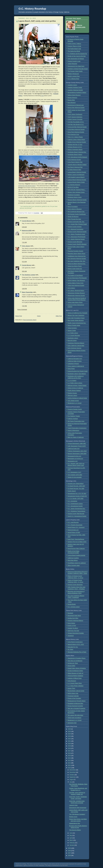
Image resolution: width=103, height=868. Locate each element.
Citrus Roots (71, 369)
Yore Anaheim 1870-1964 (75, 475)
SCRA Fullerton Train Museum (76, 281)
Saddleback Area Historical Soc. (77, 256)
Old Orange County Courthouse (77, 214)
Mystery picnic (73, 817)
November (73, 772)
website (31, 80)
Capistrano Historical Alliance (76, 343)
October (72, 775)
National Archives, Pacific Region (77, 386)
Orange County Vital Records (76, 514)
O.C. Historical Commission (75, 229)
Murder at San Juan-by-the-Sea (77, 56)
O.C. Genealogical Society (75, 506)
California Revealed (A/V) (75, 359)
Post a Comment (22, 310)
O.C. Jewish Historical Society (76, 239)
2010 (70, 768)
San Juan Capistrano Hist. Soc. (77, 261)
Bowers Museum (72, 98)
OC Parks (70, 649)
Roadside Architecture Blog (75, 703)
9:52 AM (24, 271)
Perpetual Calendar (73, 696)
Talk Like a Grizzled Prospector (77, 708)
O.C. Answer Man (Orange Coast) (77, 224)
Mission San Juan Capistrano (76, 315)
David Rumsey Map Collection (76, 549)
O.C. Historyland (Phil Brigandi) (77, 237)
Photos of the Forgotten (74, 698)
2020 (70, 744)
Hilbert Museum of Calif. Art (75, 673)
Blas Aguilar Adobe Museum (76, 320)
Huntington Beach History (75, 155)
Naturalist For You (73, 647)
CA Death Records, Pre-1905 (76, 489)
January (72, 845)
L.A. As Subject (72, 381)
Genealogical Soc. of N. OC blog (77, 494)
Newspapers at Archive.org (75, 459)
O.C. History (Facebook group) (76, 234)
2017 (70, 751)
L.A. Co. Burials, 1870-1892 (76, 499)
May (71, 835)
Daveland (70, 613)
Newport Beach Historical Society (77, 200)
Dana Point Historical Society (76, 132)
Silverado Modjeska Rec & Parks (77, 652)
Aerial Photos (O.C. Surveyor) (76, 527)
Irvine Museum (72, 681)
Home (39, 316)
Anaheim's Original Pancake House (78, 69)
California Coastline (73, 558)
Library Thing (71, 688)
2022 (70, 739)
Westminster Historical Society (76, 296)
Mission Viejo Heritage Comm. (76, 192)
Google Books (72, 604)
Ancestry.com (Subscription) (76, 484)
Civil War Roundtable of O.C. (76, 122)
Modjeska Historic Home (75, 197)
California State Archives (75, 361)
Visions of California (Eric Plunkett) (78, 313)
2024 (70, 734)
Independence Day (75, 823)
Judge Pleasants (72, 64)
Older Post (59, 316)
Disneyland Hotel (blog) (74, 616)
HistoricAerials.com (73, 530)
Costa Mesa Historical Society (76, 130)
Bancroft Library (72, 341)
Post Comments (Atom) (30, 320)
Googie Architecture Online (75, 671)
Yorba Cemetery (72, 328)
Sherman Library (72, 396)
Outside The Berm (73, 628)
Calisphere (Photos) (73, 364)
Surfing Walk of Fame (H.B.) (76, 283)
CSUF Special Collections (75, 117)
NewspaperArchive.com (74, 456)
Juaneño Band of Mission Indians (77, 165)
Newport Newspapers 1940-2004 (77, 454)
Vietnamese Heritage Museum (76, 293)
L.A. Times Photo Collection (76, 686)
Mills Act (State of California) (76, 437)
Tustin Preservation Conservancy (77, 428)
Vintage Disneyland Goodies (76, 633)
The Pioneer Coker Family (75, 71)
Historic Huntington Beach (75, 150)
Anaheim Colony (72, 85)
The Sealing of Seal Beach (75, 276)
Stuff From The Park (73, 631)
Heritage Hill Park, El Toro (75, 145)
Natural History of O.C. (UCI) (76, 644)
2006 (70, 855)
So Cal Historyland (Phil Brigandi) (77, 278)
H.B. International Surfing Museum (77, 157)
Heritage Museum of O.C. (75, 147)
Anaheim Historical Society (75, 90)
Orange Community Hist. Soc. (76, 222)
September (73, 777)
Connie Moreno (27, 221)
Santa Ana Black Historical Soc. (77, 264)
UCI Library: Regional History (76, 291)
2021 (70, 741)
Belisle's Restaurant (73, 74)
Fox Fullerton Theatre (74, 416)
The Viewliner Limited (29, 275)
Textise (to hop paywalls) (75, 477)
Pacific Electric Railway (74, 391)
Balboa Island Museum (74, 95)
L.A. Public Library (73, 333)
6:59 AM (24, 227)
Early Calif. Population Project (76, 318)
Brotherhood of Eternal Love (76, 105)
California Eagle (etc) (74, 449)
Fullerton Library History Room (76, 140)
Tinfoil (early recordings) (75, 718)
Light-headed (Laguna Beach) (76, 177)
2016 (70, 753)
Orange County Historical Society (77, 232)
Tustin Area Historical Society (76, 285)
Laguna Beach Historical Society (77, 172)
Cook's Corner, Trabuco (74, 44)
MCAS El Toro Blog (73, 187)
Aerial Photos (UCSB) (74, 532)
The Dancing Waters (75, 830)
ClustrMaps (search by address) (77, 563)
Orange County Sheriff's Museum (77, 244)
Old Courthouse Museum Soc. (76, 212)
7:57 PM (24, 306)
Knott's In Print (72, 626)
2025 (70, 731)
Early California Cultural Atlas (76, 346)
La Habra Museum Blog (74, 170)
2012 (70, 763)
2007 (70, 853)
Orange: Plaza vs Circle (74, 46)
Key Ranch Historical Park (75, 167)
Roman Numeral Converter (75, 706)
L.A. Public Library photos (75, 383)
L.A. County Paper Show (75, 683)
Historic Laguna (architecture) (76, 175)
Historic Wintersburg (73, 430)
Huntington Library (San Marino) (77, 374)
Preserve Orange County (75, 409)
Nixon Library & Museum (75, 209)
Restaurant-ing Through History (77, 701)
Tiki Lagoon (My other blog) (75, 715)
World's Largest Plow (74, 76)
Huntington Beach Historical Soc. (77, 152)
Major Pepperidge (27, 292)
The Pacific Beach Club (74, 49)
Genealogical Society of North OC (77, 496)
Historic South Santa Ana (75, 269)
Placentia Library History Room (77, 254)
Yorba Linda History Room (75, 302)
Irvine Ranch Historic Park (75, 162)
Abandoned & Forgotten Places (77, 658)
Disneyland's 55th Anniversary (78, 808)
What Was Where (73, 560)
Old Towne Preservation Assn (76, 421)
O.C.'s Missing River (73, 79)
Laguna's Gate (73, 805)
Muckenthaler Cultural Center (76, 691)
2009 (70, 848)
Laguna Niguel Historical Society (77, 180)
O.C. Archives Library (74, 607)
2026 (70, 729)
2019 (70, 746)
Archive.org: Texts (73, 663)
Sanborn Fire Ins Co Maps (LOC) (77, 542)
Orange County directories (75, 585)
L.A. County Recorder (74, 336)
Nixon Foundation (73, 207)
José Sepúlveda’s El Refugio (76, 59)
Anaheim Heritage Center (75, 88)
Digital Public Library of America (77, 668)
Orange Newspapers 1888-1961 (77, 444)
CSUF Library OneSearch (75, 114)
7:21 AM (24, 242)
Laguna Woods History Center (76, 182)
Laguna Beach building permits (76, 555)
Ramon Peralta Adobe (74, 325)
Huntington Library (73, 338)
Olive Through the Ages (74, 219)
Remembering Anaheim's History (77, 93)
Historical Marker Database (75, 676)
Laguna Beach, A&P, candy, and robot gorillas (37, 21)
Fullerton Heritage (73, 419)
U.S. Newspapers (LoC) (74, 472)
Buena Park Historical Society (76, 108)
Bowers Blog (71, 100)
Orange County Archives (75, 227)
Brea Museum (72, 103)
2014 (70, 758)
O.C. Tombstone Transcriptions (76, 511)
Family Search (72, 491)
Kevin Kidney (71, 623)
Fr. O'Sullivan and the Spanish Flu (77, 54)
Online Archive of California (75, 388)
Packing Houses (72, 393)
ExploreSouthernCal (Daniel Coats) (78, 371)
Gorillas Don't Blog (73, 618)
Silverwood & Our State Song (76, 66)
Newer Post (19, 316)
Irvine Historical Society (74, 160)
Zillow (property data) (74, 565)
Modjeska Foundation (74, 195)
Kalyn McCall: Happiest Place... (77, 190)
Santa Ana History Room (75, 266)
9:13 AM (24, 262)
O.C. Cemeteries (72, 501)
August (72, 780)
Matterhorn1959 (27, 231)
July (71, 782)
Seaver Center (72, 331)
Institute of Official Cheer (75, 678)
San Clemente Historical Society (77, 259)
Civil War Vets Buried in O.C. (76, 125)
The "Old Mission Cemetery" (77, 814)
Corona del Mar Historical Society (77, 127)
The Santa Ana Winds (74, 51)
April (71, 838)
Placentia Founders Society (75, 251)
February (72, 843)
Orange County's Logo (74, 61)
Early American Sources (75, 348)
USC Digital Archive (73, 401)
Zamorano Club (72, 723)
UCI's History (71, 288)
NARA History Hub (73, 693)
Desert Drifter (71, 666)
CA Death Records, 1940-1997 (76, 486)
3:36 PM (24, 289)
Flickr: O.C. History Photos (75, 137)
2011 (70, 765)
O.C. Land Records (73, 522)
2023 (70, 736)
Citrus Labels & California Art (76, 366)
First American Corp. (74, 134)
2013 (70, 761)
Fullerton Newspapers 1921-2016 (77, 451)
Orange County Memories (75, 242)
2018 (70, 748)
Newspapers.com (73, 461)
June (71, 833)
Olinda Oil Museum (73, 217)
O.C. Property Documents (75, 525)
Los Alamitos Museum (74, 185)
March (71, 840)
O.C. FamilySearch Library (75, 504)
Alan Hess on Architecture (75, 661)
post (43, 96)
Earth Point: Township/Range (76, 539)
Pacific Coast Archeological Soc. (77, 323)
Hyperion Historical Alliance (75, 621)
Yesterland (71, 636)
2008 (70, 851)
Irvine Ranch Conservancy (75, 642)
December (73, 770)
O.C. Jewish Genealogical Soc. (77, 509)
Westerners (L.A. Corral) (75, 403)
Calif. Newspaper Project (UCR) (77, 446)
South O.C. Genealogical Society (77, 516)
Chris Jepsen (26, 246)
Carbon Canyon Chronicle (75, 119)
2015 (70, 756)
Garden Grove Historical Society (77, 142)
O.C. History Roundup (32, 9)
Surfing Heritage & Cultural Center (77, 398)
